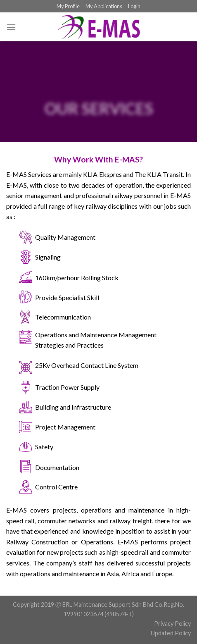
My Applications (104, 6)
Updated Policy (171, 633)
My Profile (68, 6)
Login (134, 6)
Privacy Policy (172, 624)
